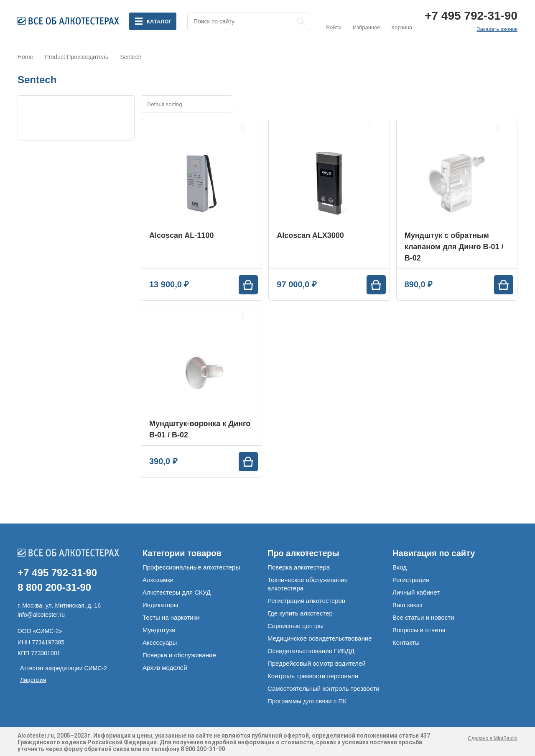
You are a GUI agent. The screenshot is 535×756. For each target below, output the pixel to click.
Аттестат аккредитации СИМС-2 (64, 668)
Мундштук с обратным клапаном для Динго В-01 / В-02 (454, 247)
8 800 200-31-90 (54, 587)
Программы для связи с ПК (307, 701)
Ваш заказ (408, 605)
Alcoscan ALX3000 (310, 235)
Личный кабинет (416, 592)
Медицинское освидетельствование (320, 638)
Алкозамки (158, 580)
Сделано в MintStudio (493, 738)
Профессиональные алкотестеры (191, 567)
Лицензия (33, 680)
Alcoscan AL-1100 (181, 235)
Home (25, 57)
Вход (400, 567)
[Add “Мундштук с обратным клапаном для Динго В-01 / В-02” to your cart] (504, 285)
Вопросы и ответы (419, 630)
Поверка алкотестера (299, 567)
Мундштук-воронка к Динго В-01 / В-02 (200, 429)
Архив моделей (165, 668)
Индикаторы (160, 605)
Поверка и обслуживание (179, 655)
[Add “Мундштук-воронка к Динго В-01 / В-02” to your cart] (248, 462)
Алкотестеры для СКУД (177, 592)
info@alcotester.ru (41, 615)
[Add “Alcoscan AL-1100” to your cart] (248, 285)
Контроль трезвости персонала (313, 676)
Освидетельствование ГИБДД (311, 651)
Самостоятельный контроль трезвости (324, 688)
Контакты (406, 642)
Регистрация (411, 580)
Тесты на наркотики (171, 617)
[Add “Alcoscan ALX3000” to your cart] (376, 285)
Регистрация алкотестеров (306, 601)
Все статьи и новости (423, 617)
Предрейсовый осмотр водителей (317, 663)
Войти (334, 21)
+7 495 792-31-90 (471, 16)
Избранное (367, 21)
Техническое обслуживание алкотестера (308, 584)
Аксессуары (160, 642)
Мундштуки (159, 630)
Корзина (402, 21)
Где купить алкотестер (300, 613)
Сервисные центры (296, 626)
